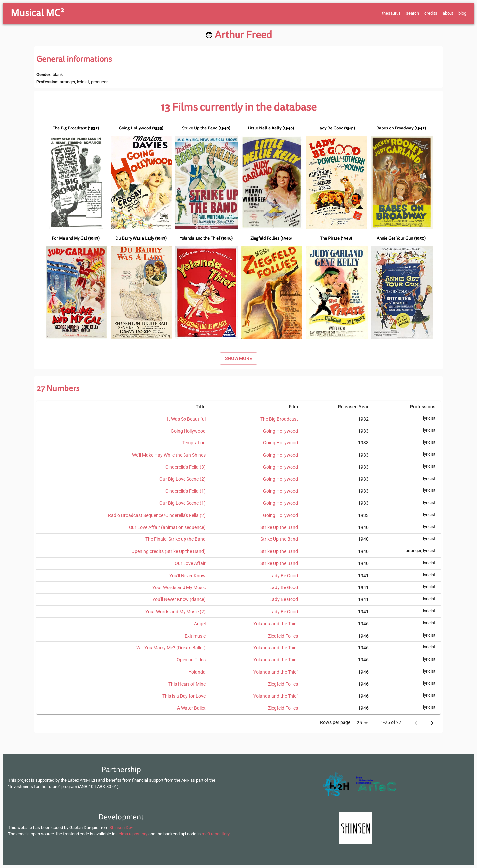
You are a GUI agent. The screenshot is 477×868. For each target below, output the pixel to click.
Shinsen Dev (121, 827)
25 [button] (359, 723)
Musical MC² (37, 13)
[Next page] (432, 723)
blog (462, 13)
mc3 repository (215, 834)
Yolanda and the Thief (276, 624)
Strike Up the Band (279, 527)
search (413, 13)
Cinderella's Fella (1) (185, 491)
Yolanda (197, 672)
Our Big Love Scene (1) (183, 503)
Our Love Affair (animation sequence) (167, 527)
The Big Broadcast (279, 419)
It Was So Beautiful (186, 419)
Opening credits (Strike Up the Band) (169, 551)
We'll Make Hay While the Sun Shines (169, 455)
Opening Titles (191, 660)
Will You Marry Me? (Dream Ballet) (171, 648)
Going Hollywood (188, 431)
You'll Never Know (187, 576)
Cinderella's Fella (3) (185, 467)
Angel (200, 624)
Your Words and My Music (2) (176, 612)
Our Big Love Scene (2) (183, 479)
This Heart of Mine (187, 684)
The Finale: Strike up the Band (176, 539)
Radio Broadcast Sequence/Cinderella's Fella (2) (157, 515)
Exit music (195, 636)
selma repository (132, 834)
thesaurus (391, 13)
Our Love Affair (190, 563)
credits (431, 13)
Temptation (194, 443)
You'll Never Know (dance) (179, 599)
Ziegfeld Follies (283, 636)
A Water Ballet (191, 708)
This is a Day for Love (184, 696)
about (448, 13)
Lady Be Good (284, 576)
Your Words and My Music (179, 587)
